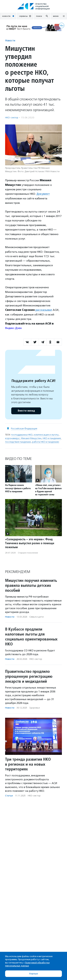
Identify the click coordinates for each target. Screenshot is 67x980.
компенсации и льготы (46, 435)
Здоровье (35, 708)
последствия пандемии (18, 442)
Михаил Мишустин (31, 438)
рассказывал (44, 310)
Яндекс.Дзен (13, 328)
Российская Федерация (24, 429)
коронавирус (12, 438)
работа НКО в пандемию (46, 442)
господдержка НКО (22, 435)
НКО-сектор (12, 118)
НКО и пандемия (52, 438)
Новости (10, 40)
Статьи (9, 796)
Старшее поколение (28, 553)
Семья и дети (36, 617)
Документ (43, 194)
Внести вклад (26, 411)
